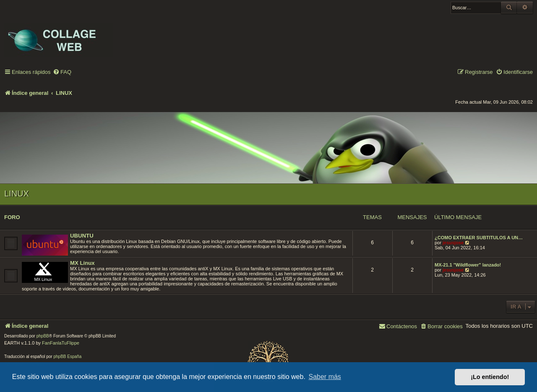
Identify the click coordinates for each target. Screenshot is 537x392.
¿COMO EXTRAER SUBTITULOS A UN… (479, 238)
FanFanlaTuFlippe (61, 343)
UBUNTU (82, 236)
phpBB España (67, 357)
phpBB (43, 336)
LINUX (17, 193)
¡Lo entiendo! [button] (490, 377)
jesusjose (453, 243)
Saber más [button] (325, 377)
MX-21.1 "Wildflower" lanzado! (468, 265)
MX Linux (82, 263)
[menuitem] (62, 72)
